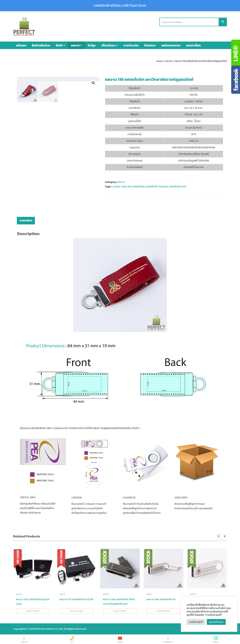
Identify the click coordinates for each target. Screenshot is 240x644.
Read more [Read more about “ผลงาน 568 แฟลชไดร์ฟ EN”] (163, 611)
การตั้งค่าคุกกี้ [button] (196, 622)
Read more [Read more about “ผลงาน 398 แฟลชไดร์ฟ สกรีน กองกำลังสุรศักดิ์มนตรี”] (120, 611)
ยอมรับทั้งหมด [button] (216, 622)
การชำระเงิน (131, 45)
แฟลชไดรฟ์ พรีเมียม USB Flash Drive (120, 5)
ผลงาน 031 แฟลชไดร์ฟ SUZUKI (76, 599)
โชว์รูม (92, 45)
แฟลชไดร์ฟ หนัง (178, 187)
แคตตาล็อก (193, 45)
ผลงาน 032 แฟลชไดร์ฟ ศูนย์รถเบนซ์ (33, 602)
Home (160, 61)
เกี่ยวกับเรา (109, 45)
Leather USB (119, 187)
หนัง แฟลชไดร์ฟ (136, 187)
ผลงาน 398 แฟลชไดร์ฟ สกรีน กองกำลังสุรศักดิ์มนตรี (119, 602)
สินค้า (60, 45)
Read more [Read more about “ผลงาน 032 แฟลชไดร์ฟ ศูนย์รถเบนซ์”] (33, 611)
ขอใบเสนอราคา (171, 45)
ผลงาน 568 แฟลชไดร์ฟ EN (161, 599)
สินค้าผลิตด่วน (41, 45)
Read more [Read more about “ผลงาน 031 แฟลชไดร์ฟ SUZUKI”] (76, 611)
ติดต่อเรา (150, 45)
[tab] (26, 221)
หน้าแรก (21, 45)
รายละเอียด (26, 221)
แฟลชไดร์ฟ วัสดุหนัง (157, 187)
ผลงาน (76, 45)
